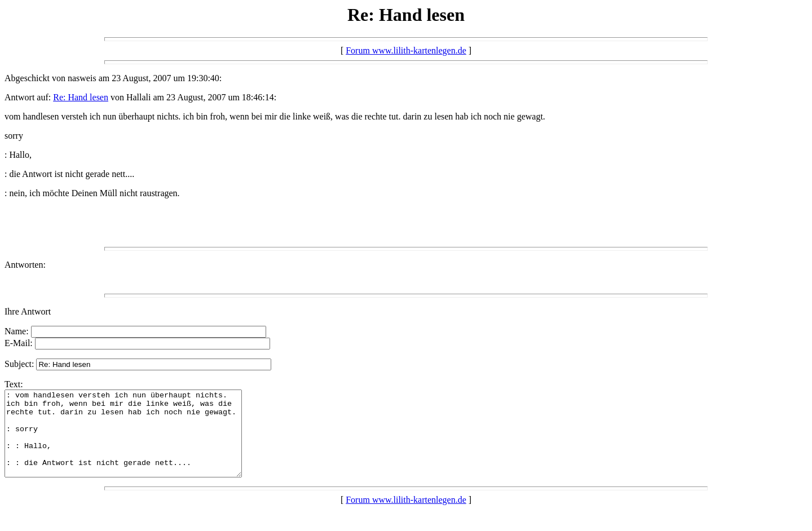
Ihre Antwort (28, 311)
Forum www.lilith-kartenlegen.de (406, 50)
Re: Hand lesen (81, 97)
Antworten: (25, 265)
